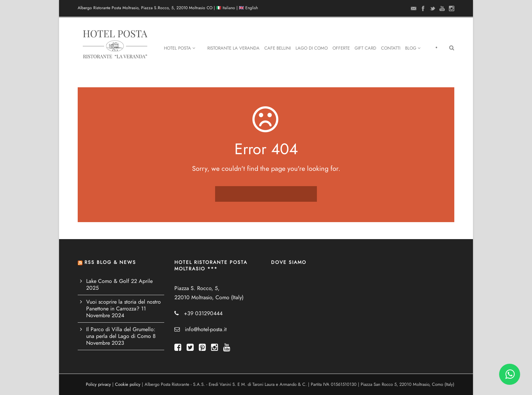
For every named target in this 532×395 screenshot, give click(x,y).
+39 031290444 (203, 313)
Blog (413, 48)
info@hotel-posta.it (206, 329)
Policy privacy (98, 384)
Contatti (391, 48)
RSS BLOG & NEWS (110, 262)
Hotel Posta (179, 48)
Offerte (341, 48)
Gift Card (365, 48)
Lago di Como (312, 48)
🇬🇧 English (248, 8)
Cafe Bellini (278, 48)
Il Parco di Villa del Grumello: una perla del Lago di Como (121, 333)
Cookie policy (128, 384)
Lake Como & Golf (108, 281)
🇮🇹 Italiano (226, 8)
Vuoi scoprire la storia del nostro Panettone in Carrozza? (123, 305)
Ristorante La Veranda (233, 48)
